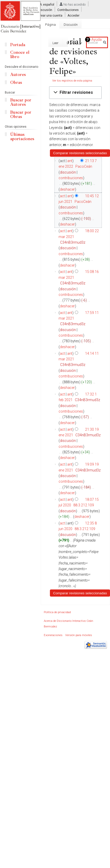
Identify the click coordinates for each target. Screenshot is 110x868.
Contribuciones (68, 10)
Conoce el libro (20, 55)
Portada (18, 45)
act (62, 196)
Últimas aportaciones (22, 137)
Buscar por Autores (21, 102)
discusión (68, 172)
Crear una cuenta (50, 15)
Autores (18, 75)
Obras (16, 82)
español (49, 5)
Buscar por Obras (21, 114)
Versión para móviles (79, 635)
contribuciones (71, 178)
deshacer (67, 189)
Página (50, 25)
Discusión (45, 10)
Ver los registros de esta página (72, 81)
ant (70, 161)
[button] (75, 93)
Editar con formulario (45, 43)
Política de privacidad (57, 612)
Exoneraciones (53, 635)
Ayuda (97, 40)
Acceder (73, 15)
